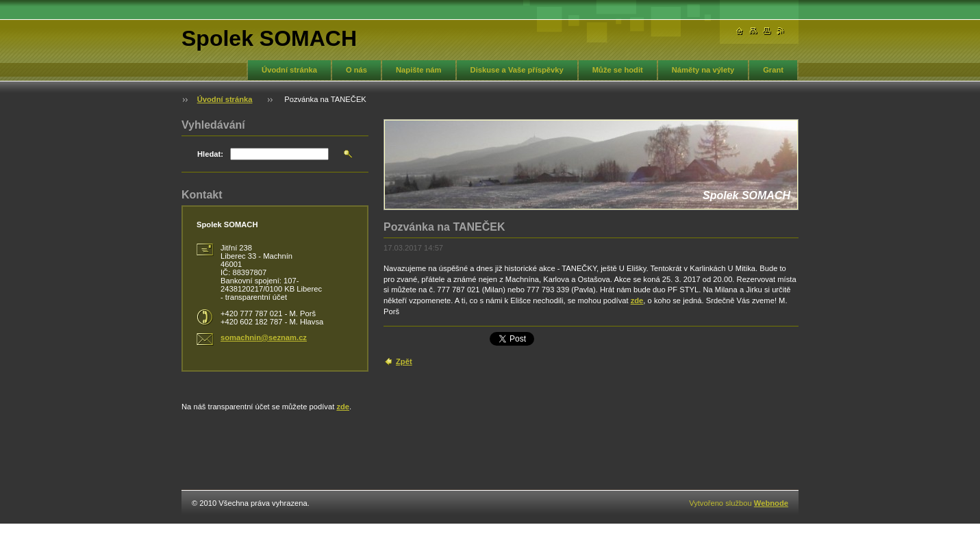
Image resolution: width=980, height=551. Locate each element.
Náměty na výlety (703, 70)
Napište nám (419, 70)
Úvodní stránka (289, 70)
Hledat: (210, 154)
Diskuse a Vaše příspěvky (517, 70)
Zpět (404, 361)
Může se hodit (618, 70)
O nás (356, 70)
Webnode (771, 503)
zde (637, 300)
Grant (773, 70)
